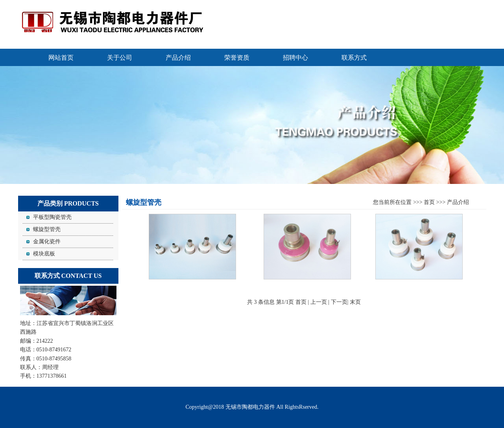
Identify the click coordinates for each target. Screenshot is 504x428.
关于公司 (120, 58)
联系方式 (354, 58)
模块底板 (44, 254)
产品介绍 (178, 58)
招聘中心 (295, 58)
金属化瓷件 (47, 242)
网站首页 (61, 58)
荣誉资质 (237, 58)
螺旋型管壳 (47, 229)
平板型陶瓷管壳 (52, 217)
